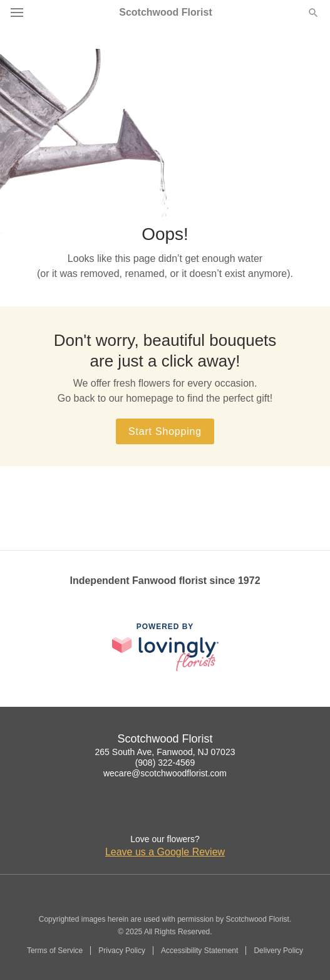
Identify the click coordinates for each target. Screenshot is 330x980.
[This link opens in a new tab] (165, 647)
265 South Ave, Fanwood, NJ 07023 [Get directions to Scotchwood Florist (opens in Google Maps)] (165, 752)
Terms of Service (55, 951)
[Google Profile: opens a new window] (165, 814)
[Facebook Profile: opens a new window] (138, 814)
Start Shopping (165, 431)
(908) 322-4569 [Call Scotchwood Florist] (165, 763)
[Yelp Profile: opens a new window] (193, 814)
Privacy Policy (122, 951)
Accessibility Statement (199, 951)
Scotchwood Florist (165, 13)
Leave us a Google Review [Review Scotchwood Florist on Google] (165, 852)
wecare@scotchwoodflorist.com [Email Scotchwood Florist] (165, 773)
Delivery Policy (278, 951)
